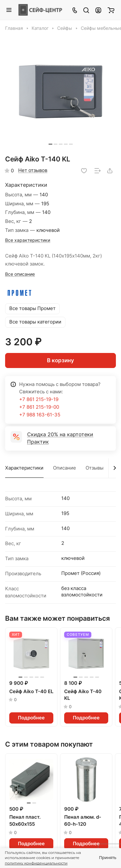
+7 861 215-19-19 (39, 399)
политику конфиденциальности (36, 863)
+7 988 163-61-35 (40, 415)
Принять (108, 858)
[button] (50, 144)
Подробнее (31, 718)
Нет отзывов (33, 170)
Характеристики (24, 468)
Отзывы (95, 468)
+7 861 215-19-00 (39, 407)
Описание (64, 468)
